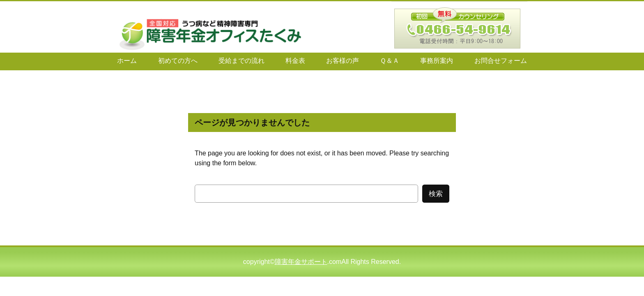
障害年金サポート (301, 262)
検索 (436, 194)
